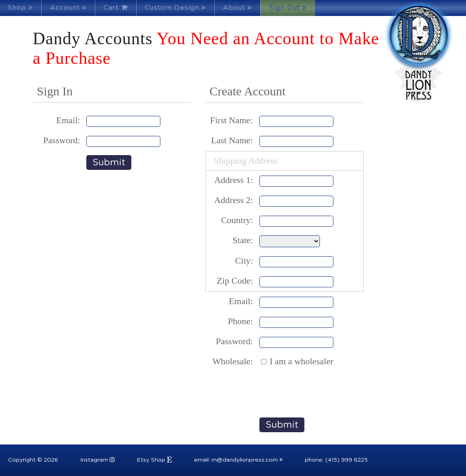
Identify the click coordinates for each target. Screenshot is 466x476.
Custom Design (175, 8)
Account (68, 8)
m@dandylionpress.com (247, 460)
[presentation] (322, 391)
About (237, 8)
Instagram (97, 460)
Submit (109, 162)
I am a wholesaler (302, 361)
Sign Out (288, 8)
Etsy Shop (154, 460)
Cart (116, 8)
